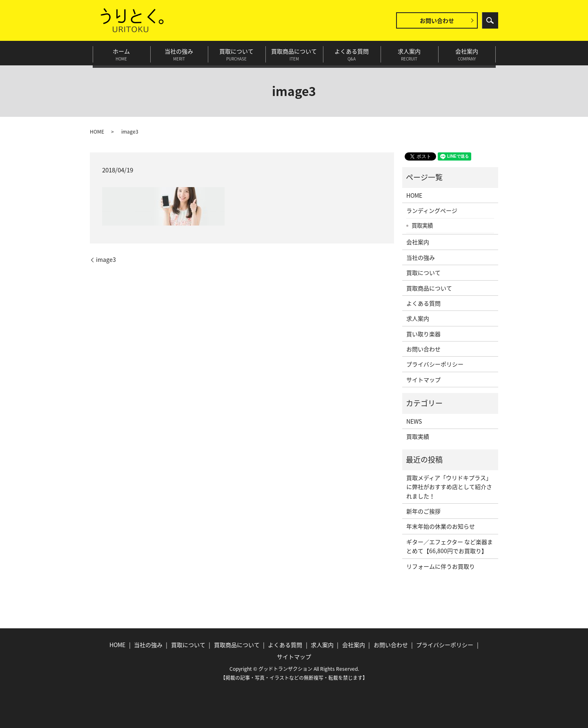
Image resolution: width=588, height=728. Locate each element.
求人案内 (409, 53)
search (490, 20)
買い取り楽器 (423, 334)
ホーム (121, 53)
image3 (106, 260)
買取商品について (294, 53)
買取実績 (422, 225)
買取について (237, 53)
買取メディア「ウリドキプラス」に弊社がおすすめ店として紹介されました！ (449, 487)
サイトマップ (423, 380)
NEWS (414, 421)
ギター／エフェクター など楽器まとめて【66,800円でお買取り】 (450, 546)
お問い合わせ (437, 20)
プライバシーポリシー (435, 364)
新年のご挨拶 (423, 511)
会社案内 (467, 53)
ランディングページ (432, 210)
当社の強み (179, 53)
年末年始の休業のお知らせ (441, 526)
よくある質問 (352, 53)
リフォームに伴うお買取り (441, 566)
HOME (97, 132)
